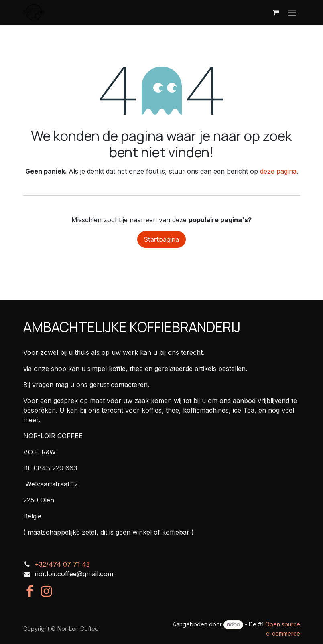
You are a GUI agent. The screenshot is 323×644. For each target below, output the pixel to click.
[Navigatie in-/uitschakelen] (292, 12)
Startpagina (161, 239)
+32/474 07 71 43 (62, 564)
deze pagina (278, 171)
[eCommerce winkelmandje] (276, 12)
